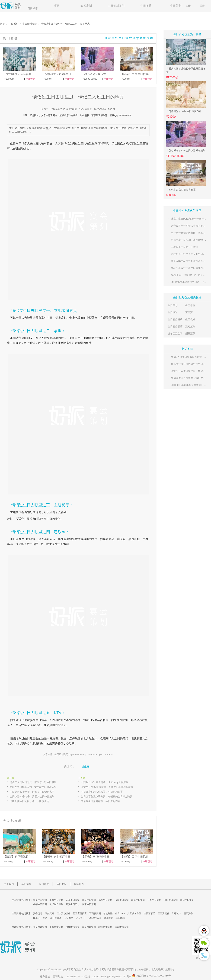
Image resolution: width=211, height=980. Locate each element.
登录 (202, 6)
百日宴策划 (95, 913)
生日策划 (176, 6)
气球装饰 (176, 913)
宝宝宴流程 (163, 913)
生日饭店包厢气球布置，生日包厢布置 (102, 792)
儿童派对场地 (94, 918)
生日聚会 (41, 720)
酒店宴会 (188, 913)
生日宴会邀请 (175, 319)
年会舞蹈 (108, 913)
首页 (56, 6)
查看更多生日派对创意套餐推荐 (129, 38)
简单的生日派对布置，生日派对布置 (101, 801)
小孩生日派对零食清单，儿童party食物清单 (105, 782)
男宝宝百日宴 (80, 913)
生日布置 (146, 6)
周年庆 (36, 918)
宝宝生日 (80, 918)
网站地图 (79, 884)
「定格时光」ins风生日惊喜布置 (184, 111)
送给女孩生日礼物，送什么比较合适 (29, 801)
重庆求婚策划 (89, 927)
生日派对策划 (86, 969)
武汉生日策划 (56, 904)
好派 (66, 969)
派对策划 (190, 326)
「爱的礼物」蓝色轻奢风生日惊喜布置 (186, 70)
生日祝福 (190, 319)
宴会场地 (38, 913)
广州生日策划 (154, 900)
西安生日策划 (73, 904)
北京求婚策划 (40, 927)
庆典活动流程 (63, 913)
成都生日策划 (40, 904)
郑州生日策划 (105, 900)
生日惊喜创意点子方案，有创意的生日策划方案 (107, 796)
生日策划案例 (116, 6)
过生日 (79, 144)
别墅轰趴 (190, 333)
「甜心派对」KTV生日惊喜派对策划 (186, 150)
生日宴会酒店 (175, 326)
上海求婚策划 (56, 927)
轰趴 (45, 918)
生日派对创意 (30, 24)
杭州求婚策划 (105, 927)
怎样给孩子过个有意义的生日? (188, 254)
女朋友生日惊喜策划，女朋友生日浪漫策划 (33, 787)
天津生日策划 (73, 900)
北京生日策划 (40, 900)
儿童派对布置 (134, 913)
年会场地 (120, 918)
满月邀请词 (55, 918)
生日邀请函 (149, 913)
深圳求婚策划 (73, 927)
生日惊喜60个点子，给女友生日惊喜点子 (32, 792)
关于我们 (9, 884)
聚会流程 (49, 913)
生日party (120, 913)
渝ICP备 (119, 976)
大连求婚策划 (122, 927)
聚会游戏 (108, 918)
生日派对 (14, 24)
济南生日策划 (122, 900)
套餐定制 (86, 6)
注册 (188, 6)
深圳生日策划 (171, 900)
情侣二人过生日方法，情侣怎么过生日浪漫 (33, 782)
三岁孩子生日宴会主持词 (184, 247)
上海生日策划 (56, 900)
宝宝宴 (189, 312)
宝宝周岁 (68, 918)
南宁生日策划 (89, 904)
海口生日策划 (187, 900)
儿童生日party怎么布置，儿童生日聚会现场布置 (107, 787)
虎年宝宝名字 (175, 333)
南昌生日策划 (138, 900)
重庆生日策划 (89, 900)
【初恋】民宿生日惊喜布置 (181, 190)
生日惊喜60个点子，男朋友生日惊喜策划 (32, 796)
